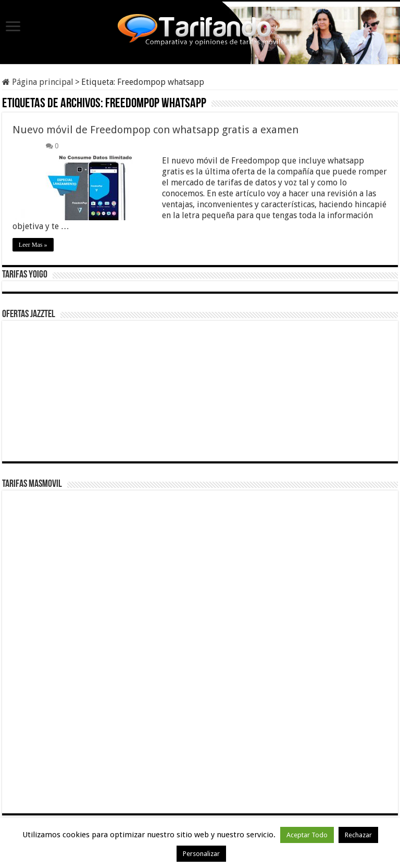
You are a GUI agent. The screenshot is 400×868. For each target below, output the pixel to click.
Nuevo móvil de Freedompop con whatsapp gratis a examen (155, 130)
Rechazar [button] (358, 835)
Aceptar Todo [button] (307, 835)
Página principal (38, 82)
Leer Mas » (33, 245)
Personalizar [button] (201, 854)
